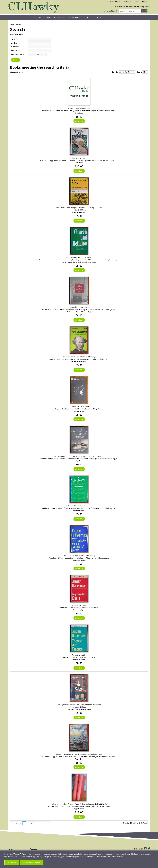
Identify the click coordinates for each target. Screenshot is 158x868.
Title (13, 39)
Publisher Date (17, 54)
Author (14, 43)
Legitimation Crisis (79, 605)
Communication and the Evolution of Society (79, 556)
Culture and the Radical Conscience (79, 506)
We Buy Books (75, 17)
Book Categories (55, 17)
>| (48, 823)
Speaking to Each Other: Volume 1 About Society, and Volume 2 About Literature (79, 804)
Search (18, 25)
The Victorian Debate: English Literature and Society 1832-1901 (79, 208)
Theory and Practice (79, 655)
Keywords (15, 47)
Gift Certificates (115, 2)
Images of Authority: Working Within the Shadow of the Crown (79, 754)
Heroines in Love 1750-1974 (79, 158)
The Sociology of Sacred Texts (79, 307)
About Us (101, 17)
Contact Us (116, 17)
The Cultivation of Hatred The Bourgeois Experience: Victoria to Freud (79, 456)
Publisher (15, 51)
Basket (137, 2)
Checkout (145, 2)
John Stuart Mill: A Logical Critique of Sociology (79, 357)
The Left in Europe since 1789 (79, 108)
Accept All (12, 862)
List (19, 72)
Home (39, 17)
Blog (89, 17)
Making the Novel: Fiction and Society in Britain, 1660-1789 (79, 705)
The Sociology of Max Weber (79, 406)
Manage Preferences (32, 862)
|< (12, 823)
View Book (79, 121)
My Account (128, 2)
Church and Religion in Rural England (79, 257)
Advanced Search (111, 11)
